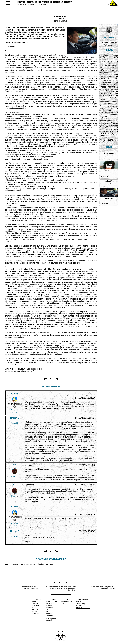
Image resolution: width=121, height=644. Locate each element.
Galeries (35, 609)
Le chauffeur (60, 16)
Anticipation (109, 45)
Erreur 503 (35, 613)
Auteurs (49, 621)
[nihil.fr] (78, 602)
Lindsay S (15, 418)
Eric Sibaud (62, 21)
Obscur (113, 43)
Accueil (38, 600)
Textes (53, 600)
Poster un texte (52, 602)
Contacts (35, 604)
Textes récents (66, 602)
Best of (49, 611)
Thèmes (105, 43)
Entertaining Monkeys (80, 605)
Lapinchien (15, 393)
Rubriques (50, 606)
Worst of (49, 613)
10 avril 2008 (34, 588)
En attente (50, 604)
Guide (34, 602)
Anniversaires (51, 617)
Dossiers (50, 607)
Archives (49, 615)
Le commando (109, 153)
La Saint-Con (36, 606)
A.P (15, 465)
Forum (34, 607)
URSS (63, 604)
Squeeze (79, 607)
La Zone (45, 2)
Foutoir (34, 611)
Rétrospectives (52, 619)
